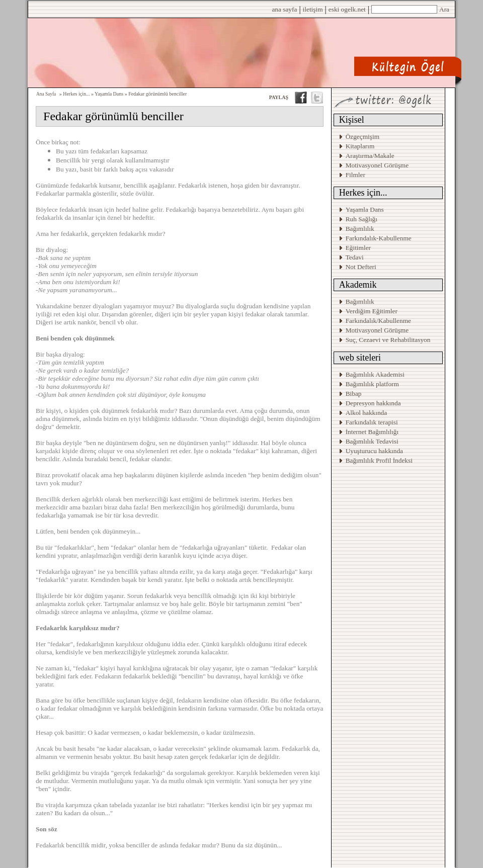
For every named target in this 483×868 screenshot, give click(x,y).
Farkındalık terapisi (372, 422)
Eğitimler (358, 248)
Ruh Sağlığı (361, 219)
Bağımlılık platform (372, 384)
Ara (444, 9)
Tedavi (355, 257)
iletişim (313, 9)
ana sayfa (284, 9)
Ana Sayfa (46, 94)
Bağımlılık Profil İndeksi (379, 460)
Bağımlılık (360, 229)
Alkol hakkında (367, 413)
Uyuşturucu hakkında (374, 451)
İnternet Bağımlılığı (372, 432)
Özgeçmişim (363, 137)
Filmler (355, 175)
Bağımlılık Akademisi (376, 374)
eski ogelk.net (347, 9)
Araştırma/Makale (370, 156)
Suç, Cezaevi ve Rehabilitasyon (388, 340)
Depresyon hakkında (373, 403)
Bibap (354, 394)
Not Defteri (361, 267)
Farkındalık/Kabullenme (378, 321)
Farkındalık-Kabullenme (379, 238)
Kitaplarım (360, 146)
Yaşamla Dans (365, 209)
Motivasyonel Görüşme (377, 165)
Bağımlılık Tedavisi (372, 441)
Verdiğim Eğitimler (372, 311)
